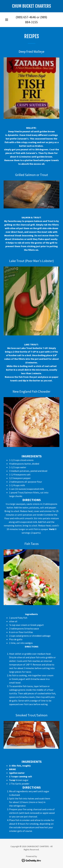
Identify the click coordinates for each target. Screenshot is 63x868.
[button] (7, 20)
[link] (32, 6)
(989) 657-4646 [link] (26, 17)
